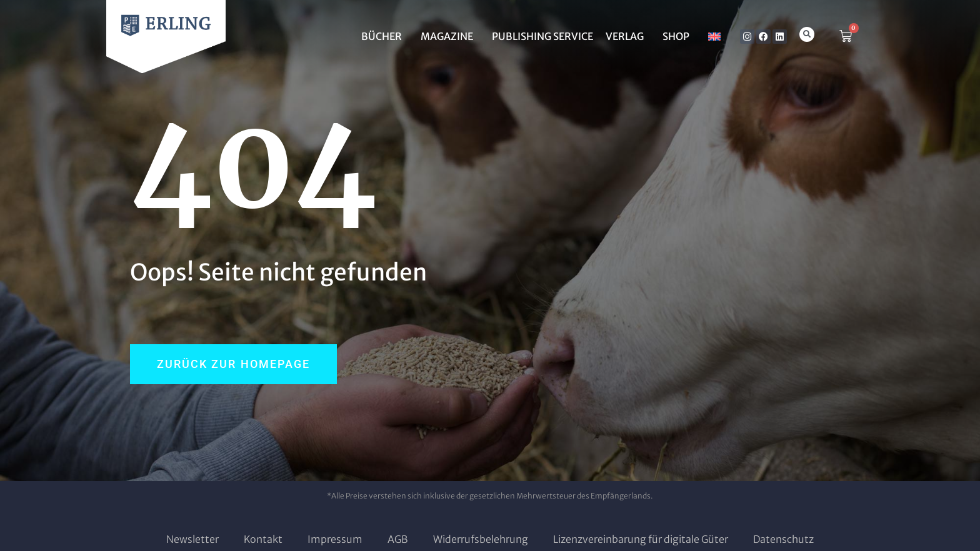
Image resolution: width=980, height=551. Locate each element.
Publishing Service (542, 36)
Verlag (628, 36)
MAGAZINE (450, 36)
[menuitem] (714, 36)
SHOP (679, 36)
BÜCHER (385, 36)
